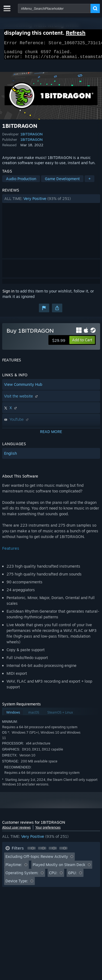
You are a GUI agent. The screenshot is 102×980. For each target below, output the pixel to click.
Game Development (62, 182)
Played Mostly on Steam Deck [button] (59, 868)
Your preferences (48, 831)
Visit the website (21, 399)
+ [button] (89, 182)
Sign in (8, 294)
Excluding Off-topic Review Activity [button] (37, 860)
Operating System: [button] (22, 876)
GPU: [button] (72, 876)
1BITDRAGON (32, 137)
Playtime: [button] (14, 868)
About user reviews (16, 831)
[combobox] (54, 8)
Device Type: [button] (17, 884)
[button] (51, 202)
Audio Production (21, 182)
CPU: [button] (53, 876)
